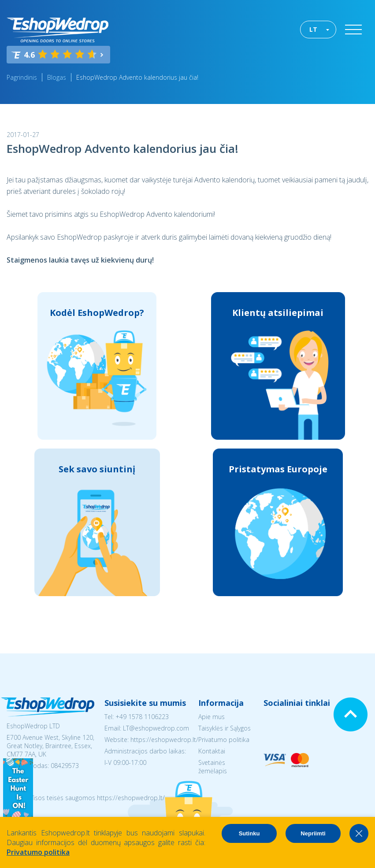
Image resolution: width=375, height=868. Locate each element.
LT (313, 29)
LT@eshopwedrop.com (156, 728)
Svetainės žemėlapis (213, 767)
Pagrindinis (22, 77)
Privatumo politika (224, 740)
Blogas (57, 77)
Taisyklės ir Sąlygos (225, 728)
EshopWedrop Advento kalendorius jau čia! (137, 77)
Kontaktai (212, 751)
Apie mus (212, 717)
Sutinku (249, 833)
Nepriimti (313, 833)
